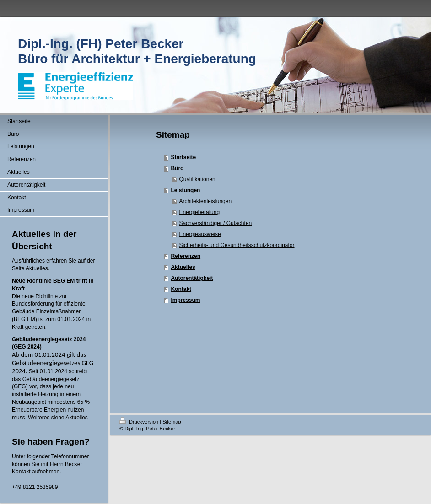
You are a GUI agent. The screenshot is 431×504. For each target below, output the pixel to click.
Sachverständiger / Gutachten (215, 223)
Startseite (183, 157)
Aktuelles (183, 267)
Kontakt (181, 289)
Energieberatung (199, 212)
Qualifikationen (197, 179)
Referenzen (186, 256)
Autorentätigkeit (192, 278)
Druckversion (140, 422)
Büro (177, 168)
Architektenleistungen (205, 201)
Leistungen (185, 190)
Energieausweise (200, 234)
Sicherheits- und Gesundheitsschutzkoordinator (237, 245)
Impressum (185, 300)
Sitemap (172, 422)
